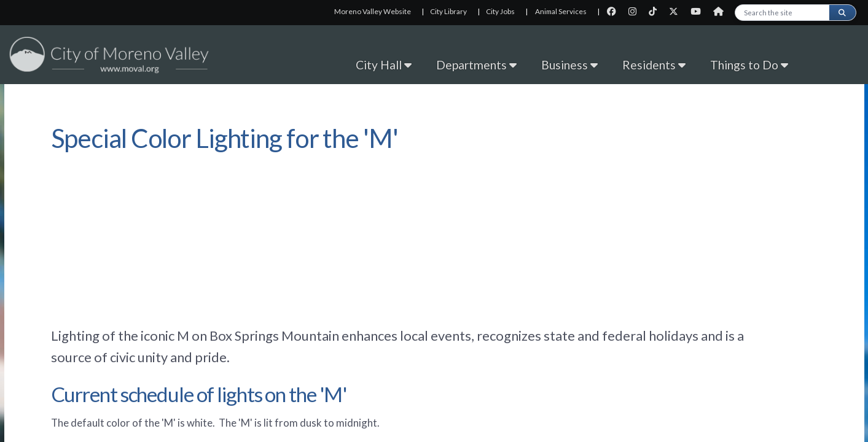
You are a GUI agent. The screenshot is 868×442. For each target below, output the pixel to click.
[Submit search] (842, 13)
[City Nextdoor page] (721, 11)
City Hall (384, 65)
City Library (448, 11)
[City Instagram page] (636, 11)
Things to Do (749, 65)
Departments (476, 65)
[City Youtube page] (699, 11)
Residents (654, 65)
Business (569, 65)
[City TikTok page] (656, 11)
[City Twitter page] (677, 11)
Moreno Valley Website (373, 11)
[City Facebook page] (615, 11)
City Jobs (500, 11)
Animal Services (561, 11)
